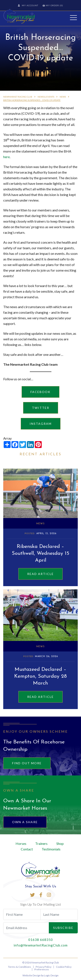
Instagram (41, 424)
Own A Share (25, 822)
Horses (21, 843)
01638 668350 (41, 940)
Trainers (41, 843)
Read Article (40, 574)
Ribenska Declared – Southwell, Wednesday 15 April (41, 553)
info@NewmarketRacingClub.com (41, 945)
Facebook (40, 392)
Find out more (27, 763)
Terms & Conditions (20, 967)
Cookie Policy (64, 967)
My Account (28, 5)
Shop (60, 843)
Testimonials (51, 849)
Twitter (41, 408)
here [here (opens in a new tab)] (6, 157)
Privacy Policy (44, 967)
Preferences (42, 969)
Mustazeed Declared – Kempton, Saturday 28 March (40, 676)
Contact (27, 849)
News (40, 524)
